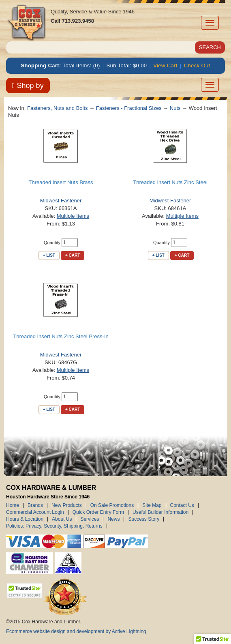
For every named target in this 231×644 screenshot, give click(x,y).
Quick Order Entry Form (98, 512)
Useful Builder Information (160, 512)
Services (90, 519)
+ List (49, 255)
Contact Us (182, 505)
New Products (67, 505)
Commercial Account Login (35, 512)
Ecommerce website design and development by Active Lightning (76, 631)
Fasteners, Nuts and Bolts (58, 108)
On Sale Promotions (112, 505)
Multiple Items (73, 216)
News (113, 519)
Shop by (28, 86)
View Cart (165, 65)
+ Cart (73, 255)
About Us (62, 519)
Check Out (197, 65)
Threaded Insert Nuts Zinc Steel (170, 182)
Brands (35, 505)
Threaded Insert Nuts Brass (61, 182)
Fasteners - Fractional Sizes (129, 108)
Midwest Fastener (61, 201)
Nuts (175, 108)
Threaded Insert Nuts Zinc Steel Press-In (61, 336)
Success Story (144, 519)
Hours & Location (25, 519)
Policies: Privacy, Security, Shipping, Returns (54, 526)
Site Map (152, 505)
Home (13, 505)
